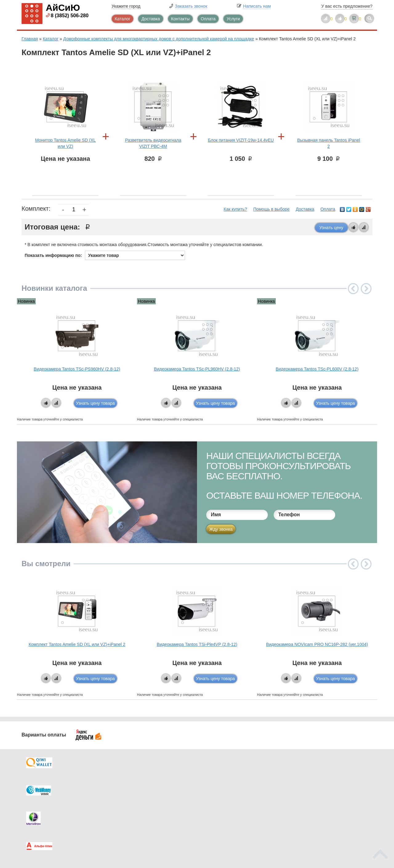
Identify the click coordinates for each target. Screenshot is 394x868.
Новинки (222, 799)
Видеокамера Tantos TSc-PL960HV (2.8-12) (197, 369)
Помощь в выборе (271, 209)
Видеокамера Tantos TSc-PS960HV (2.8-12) (77, 369)
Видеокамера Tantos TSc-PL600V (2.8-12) (317, 369)
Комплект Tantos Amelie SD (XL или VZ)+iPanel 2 (77, 644)
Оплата (208, 19)
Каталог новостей (142, 786)
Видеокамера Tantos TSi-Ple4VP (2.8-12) (197, 644)
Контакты (180, 19)
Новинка (26, 301)
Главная (30, 39)
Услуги (233, 19)
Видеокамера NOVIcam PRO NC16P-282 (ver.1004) (317, 644)
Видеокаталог (228, 786)
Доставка (151, 19)
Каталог (123, 19)
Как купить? (235, 209)
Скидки (41, 811)
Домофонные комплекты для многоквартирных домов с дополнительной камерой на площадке (159, 39)
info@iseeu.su (319, 810)
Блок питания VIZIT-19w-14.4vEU (241, 140)
